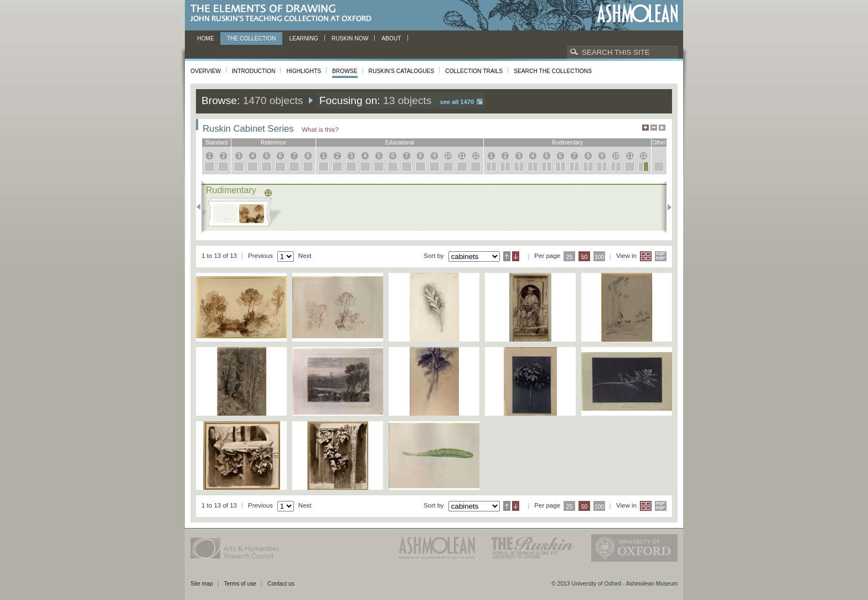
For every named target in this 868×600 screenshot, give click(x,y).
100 (599, 257)
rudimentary (568, 143)
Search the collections (553, 71)
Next (666, 207)
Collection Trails (474, 71)
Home (206, 38)
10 (448, 156)
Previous (202, 207)
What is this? (320, 129)
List (661, 256)
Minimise (654, 128)
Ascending (507, 256)
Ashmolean (637, 14)
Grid (646, 256)
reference (273, 143)
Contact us (281, 584)
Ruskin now (350, 38)
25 (570, 257)
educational (400, 143)
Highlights (304, 71)
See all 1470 (457, 102)
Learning (303, 38)
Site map (201, 584)
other (659, 143)
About (391, 38)
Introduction (254, 71)
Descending (516, 256)
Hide (662, 128)
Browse (345, 71)
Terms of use (240, 584)
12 (476, 156)
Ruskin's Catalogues (402, 71)
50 (585, 257)
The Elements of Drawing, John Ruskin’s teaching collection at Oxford (284, 14)
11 (462, 156)
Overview (206, 71)
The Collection (252, 38)
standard (217, 143)
